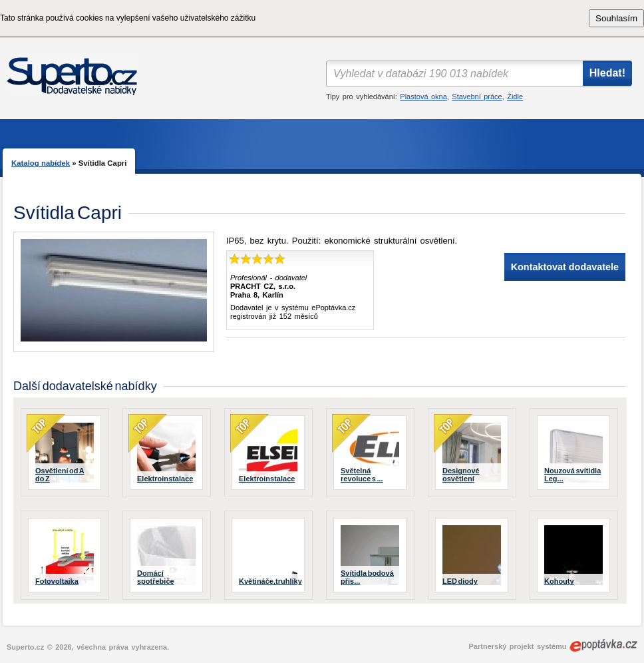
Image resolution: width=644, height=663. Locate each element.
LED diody (460, 581)
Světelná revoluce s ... (362, 475)
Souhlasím (616, 18)
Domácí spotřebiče (156, 577)
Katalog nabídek (41, 163)
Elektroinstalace (165, 479)
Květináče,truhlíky (270, 581)
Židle (515, 97)
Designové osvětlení (461, 475)
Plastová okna (423, 97)
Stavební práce (477, 97)
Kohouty (559, 581)
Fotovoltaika (57, 581)
